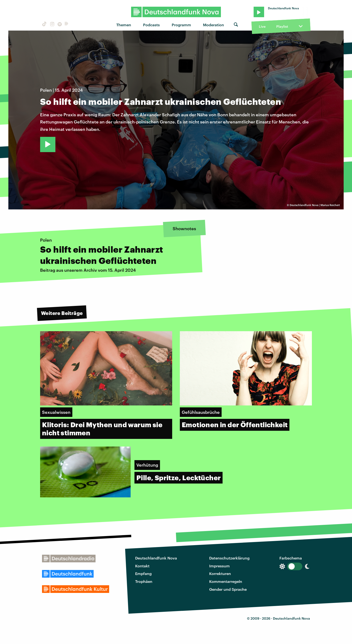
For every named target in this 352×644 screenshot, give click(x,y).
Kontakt (142, 566)
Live (262, 26)
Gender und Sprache (228, 589)
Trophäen (144, 581)
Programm (181, 25)
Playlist (282, 26)
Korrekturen (220, 573)
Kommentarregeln (226, 581)
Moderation (213, 25)
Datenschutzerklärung (229, 558)
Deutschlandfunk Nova (156, 558)
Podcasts (151, 25)
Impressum (219, 566)
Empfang (143, 573)
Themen (124, 25)
